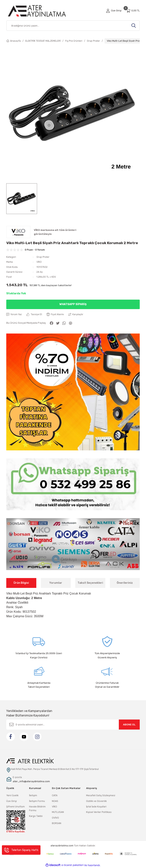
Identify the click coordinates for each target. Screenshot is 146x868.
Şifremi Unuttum (15, 807)
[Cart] (133, 11)
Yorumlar (56, 583)
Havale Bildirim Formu (37, 808)
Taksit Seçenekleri (90, 583)
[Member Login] (114, 11)
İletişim (33, 796)
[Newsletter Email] (73, 725)
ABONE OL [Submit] (129, 725)
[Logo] (41, 11)
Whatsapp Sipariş (73, 304)
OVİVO (55, 818)
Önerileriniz (125, 583)
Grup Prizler (43, 257)
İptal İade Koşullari (96, 807)
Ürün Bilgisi (21, 583)
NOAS (55, 801)
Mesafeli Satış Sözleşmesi (101, 796)
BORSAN (57, 823)
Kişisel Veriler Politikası (99, 812)
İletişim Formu (37, 801)
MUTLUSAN (58, 812)
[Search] (73, 26)
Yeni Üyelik (12, 796)
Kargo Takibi (36, 816)
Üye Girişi (12, 801)
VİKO (39, 262)
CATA (55, 796)
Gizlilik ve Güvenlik (96, 801)
